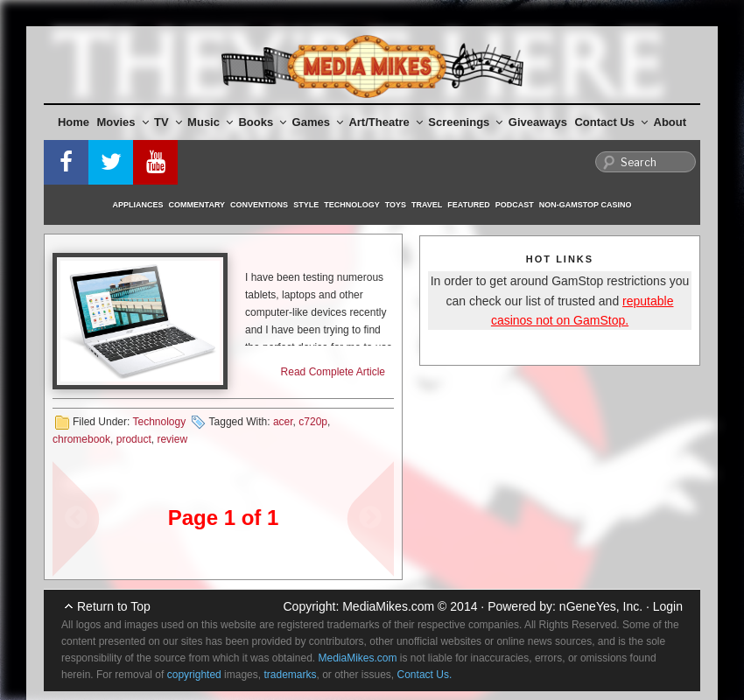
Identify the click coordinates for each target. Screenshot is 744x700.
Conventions (259, 205)
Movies (123, 122)
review (172, 439)
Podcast (515, 205)
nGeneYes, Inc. (601, 606)
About (670, 122)
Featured (468, 205)
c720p (313, 422)
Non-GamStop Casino (586, 205)
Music (210, 122)
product (134, 439)
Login (668, 606)
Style (306, 205)
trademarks (290, 675)
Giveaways (538, 122)
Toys (396, 205)
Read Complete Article (333, 372)
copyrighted (194, 675)
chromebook (81, 439)
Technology (352, 205)
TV (168, 122)
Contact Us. (425, 675)
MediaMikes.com (388, 606)
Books (262, 122)
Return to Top (114, 606)
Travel (427, 205)
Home (74, 122)
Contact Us (611, 122)
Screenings (465, 122)
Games (318, 122)
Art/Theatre (385, 122)
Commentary (197, 205)
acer (283, 422)
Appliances (138, 205)
